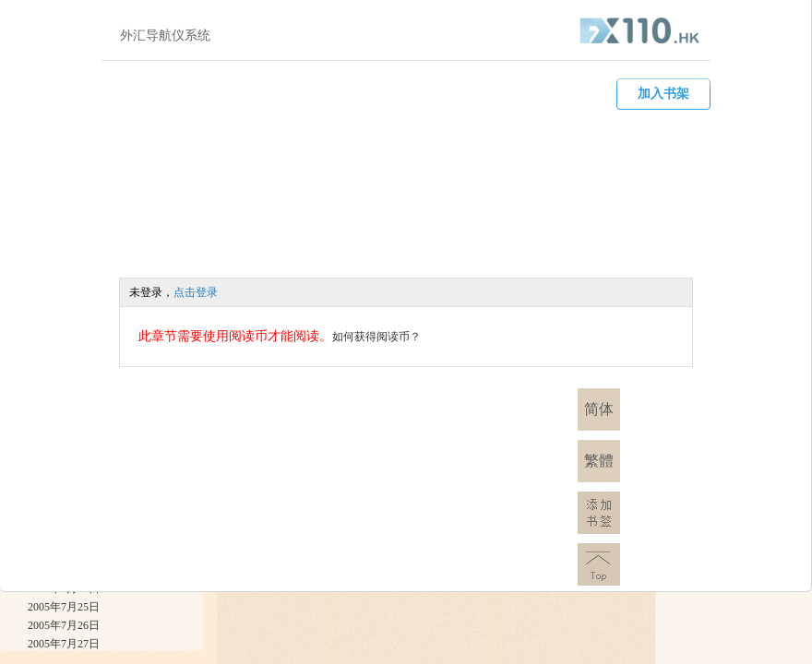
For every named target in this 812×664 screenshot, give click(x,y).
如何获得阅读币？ (376, 337)
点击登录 (196, 292)
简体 (599, 409)
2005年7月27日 (64, 644)
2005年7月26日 (64, 625)
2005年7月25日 (64, 607)
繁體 (599, 461)
